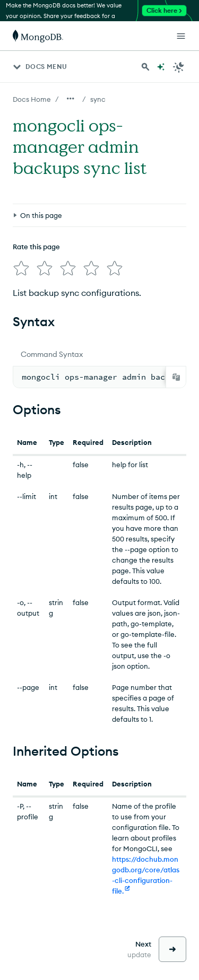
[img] (21, 268)
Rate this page (36, 247)
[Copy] (176, 377)
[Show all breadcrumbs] (71, 99)
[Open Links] (181, 36)
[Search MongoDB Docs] (145, 67)
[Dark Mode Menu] (179, 67)
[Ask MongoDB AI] (161, 67)
